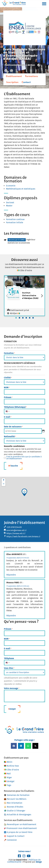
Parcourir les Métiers (15, 799)
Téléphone (9, 658)
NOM (7, 388)
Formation (9, 353)
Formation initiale (15, 222)
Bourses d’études (14, 807)
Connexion (10, 840)
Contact (26, 82)
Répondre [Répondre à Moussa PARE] (11, 616)
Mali (7, 774)
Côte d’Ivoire (11, 770)
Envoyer (12, 709)
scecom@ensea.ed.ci (16, 530)
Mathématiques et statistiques (21, 189)
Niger (8, 778)
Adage (39, 862)
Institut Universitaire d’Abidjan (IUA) (30, 295)
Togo (8, 785)
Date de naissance (13, 427)
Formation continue (15, 219)
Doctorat (10, 203)
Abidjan (31, 65)
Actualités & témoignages (18, 815)
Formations (31, 76)
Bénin (8, 762)
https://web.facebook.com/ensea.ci (23, 537)
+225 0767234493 (14, 527)
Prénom (8, 397)
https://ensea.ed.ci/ (16, 533)
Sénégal (9, 781)
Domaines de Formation (17, 795)
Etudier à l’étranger (15, 811)
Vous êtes (9, 668)
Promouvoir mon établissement (20, 828)
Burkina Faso (11, 766)
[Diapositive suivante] (42, 296)
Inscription (12, 82)
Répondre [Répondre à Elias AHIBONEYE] (11, 575)
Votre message (12, 688)
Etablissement (14, 76)
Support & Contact (14, 836)
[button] (44, 4)
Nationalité (10, 437)
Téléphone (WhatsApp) (15, 407)
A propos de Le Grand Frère (18, 832)
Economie (11, 186)
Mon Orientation (13, 803)
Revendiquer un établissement (20, 824)
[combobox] (7, 412)
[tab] (16, 318)
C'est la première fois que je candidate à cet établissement (24, 458)
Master (9, 206)
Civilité (8, 378)
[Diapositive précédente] (7, 296)
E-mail (8, 417)
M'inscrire (13, 466)
